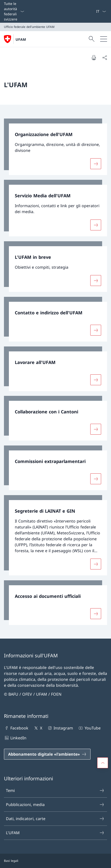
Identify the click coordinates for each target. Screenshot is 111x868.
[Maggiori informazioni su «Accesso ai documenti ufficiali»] (96, 613)
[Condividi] (105, 58)
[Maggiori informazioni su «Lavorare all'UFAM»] (96, 380)
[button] (103, 763)
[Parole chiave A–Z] (94, 11)
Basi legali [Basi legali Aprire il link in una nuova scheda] (11, 861)
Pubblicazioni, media (55, 805)
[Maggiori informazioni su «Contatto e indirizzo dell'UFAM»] (96, 330)
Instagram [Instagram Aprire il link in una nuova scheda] (60, 728)
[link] (55, 147)
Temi (55, 790)
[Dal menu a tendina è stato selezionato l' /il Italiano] (101, 11)
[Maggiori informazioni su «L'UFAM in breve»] (96, 281)
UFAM (21, 39)
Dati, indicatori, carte (55, 819)
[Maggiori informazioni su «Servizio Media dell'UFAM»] (96, 225)
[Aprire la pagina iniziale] (15, 39)
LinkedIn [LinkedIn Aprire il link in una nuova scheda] (15, 738)
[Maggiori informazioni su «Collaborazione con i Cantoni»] (96, 429)
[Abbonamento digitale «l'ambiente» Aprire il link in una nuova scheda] (47, 754)
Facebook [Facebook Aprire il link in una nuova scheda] (16, 728)
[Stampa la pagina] (94, 58)
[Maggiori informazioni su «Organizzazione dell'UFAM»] (96, 163)
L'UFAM (55, 833)
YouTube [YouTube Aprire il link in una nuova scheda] (89, 728)
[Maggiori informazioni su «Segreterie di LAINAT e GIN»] (96, 564)
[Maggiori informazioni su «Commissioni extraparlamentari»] (96, 479)
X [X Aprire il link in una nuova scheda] (38, 728)
